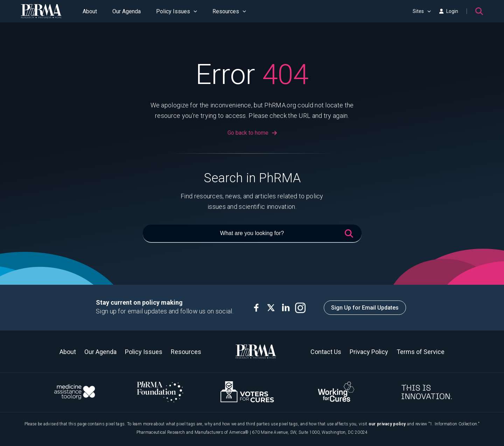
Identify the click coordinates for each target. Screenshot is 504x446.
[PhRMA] (41, 11)
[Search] (479, 11)
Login (449, 11)
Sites (422, 11)
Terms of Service (421, 352)
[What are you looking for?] (252, 234)
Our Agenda (127, 11)
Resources (229, 11)
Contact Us (326, 352)
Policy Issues (177, 11)
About (90, 11)
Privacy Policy (369, 352)
